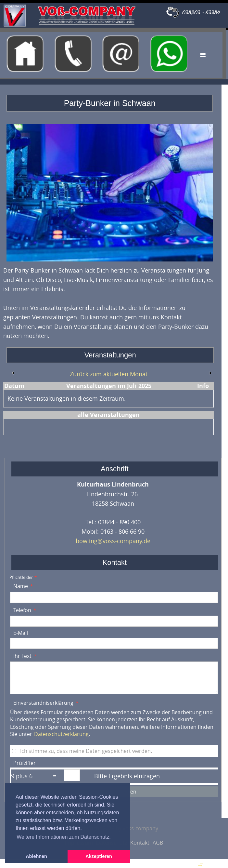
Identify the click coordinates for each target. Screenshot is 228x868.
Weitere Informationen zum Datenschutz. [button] (64, 837)
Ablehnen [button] (36, 856)
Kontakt (140, 843)
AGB (158, 843)
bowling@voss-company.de (113, 541)
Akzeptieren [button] (99, 856)
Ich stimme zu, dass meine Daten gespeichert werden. (86, 751)
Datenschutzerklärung (61, 734)
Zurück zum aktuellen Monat (109, 374)
